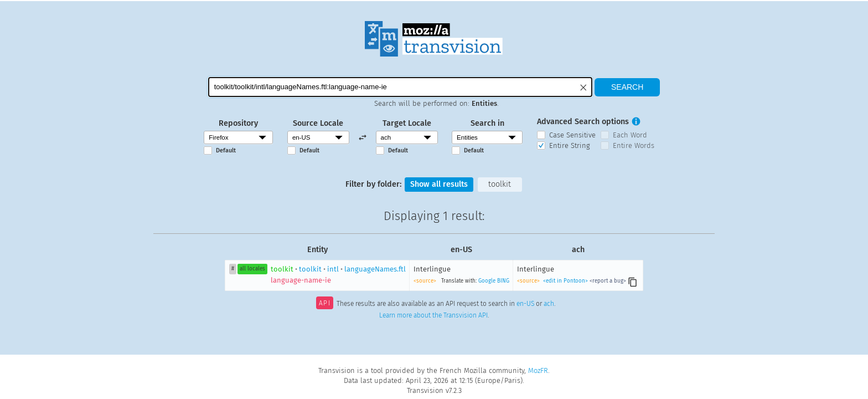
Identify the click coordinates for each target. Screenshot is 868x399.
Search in (487, 123)
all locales (252, 269)
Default (226, 150)
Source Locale (318, 123)
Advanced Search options (583, 122)
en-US (525, 304)
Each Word (630, 135)
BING (503, 281)
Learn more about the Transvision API (433, 315)
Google (487, 281)
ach (549, 304)
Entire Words (634, 145)
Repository (238, 123)
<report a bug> (608, 281)
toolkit (500, 184)
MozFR (538, 370)
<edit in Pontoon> (565, 281)
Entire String (570, 145)
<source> (425, 281)
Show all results (439, 184)
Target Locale (407, 123)
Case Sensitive (572, 135)
